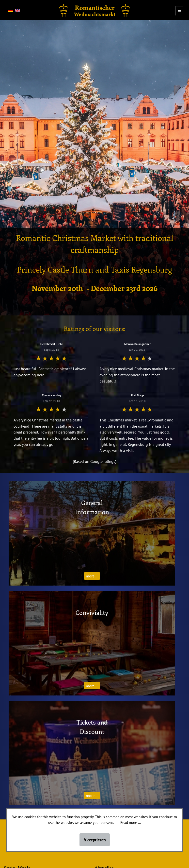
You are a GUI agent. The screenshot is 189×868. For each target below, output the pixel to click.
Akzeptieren (95, 840)
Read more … (131, 823)
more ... (92, 576)
